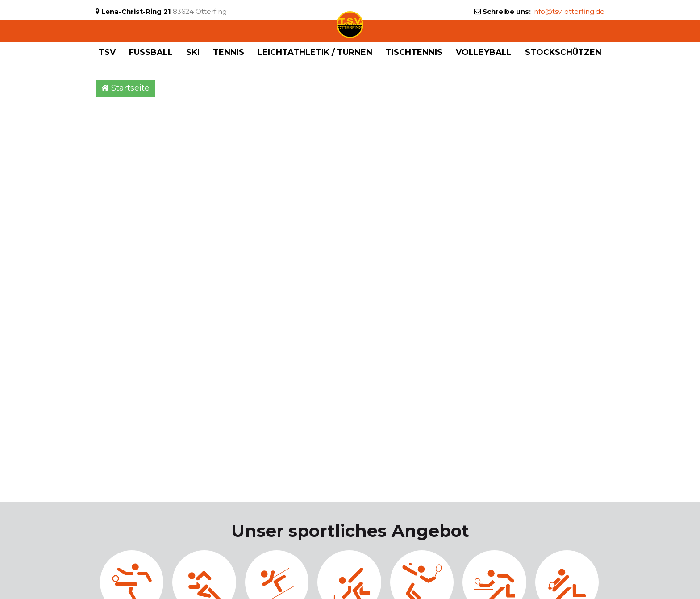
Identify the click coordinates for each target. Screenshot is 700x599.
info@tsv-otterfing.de (569, 11)
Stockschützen (563, 52)
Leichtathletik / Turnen (315, 52)
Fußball (151, 52)
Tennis (229, 52)
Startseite (125, 88)
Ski (193, 52)
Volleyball (484, 52)
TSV (107, 52)
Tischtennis (414, 52)
